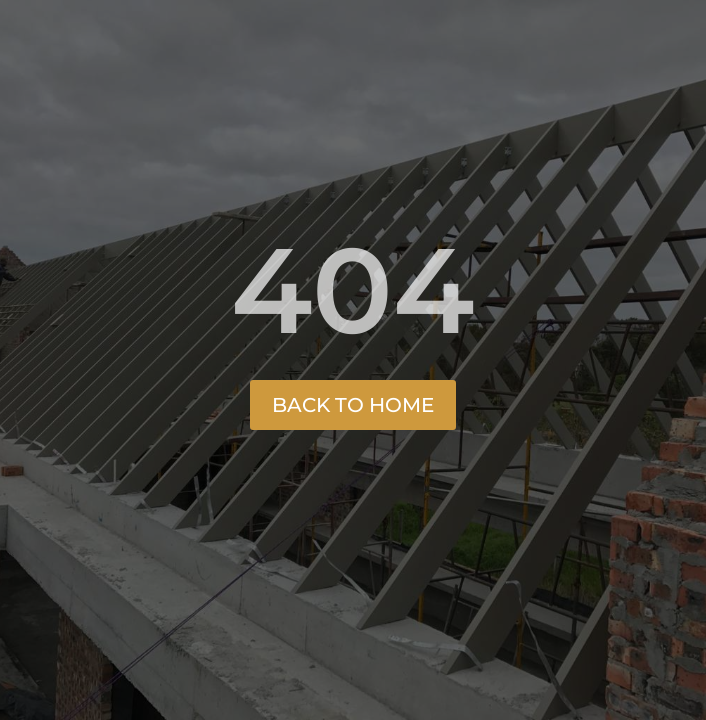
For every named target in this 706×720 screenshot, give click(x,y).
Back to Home (353, 405)
